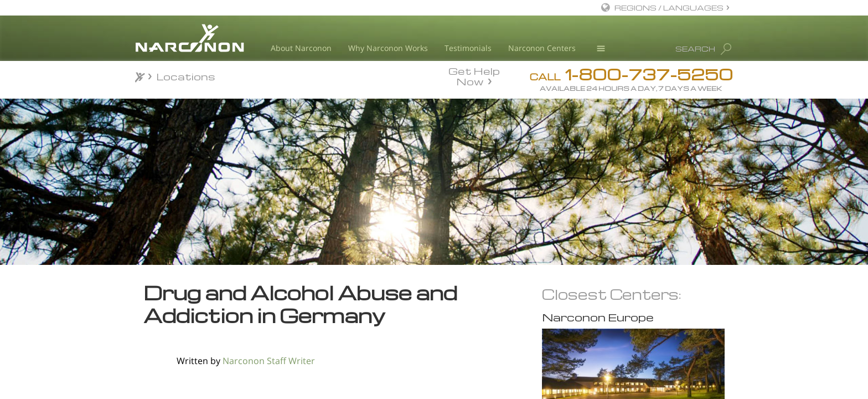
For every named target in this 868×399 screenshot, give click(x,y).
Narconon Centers (542, 48)
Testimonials (468, 48)
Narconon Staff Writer (269, 361)
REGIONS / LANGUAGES (669, 7)
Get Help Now (474, 75)
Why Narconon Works (388, 48)
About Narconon (301, 48)
